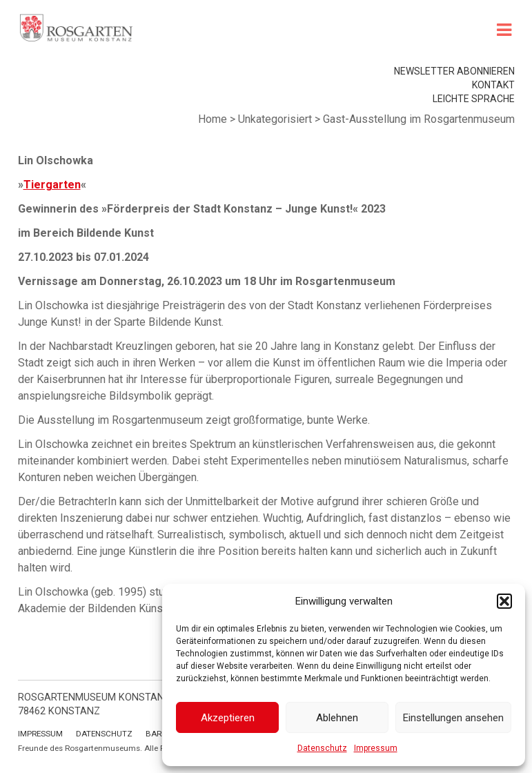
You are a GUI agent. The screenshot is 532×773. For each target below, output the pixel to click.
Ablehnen (337, 718)
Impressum (376, 748)
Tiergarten (52, 185)
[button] (504, 601)
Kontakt (493, 85)
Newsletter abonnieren (454, 71)
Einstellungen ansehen (453, 718)
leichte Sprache (474, 99)
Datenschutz (322, 748)
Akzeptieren (228, 718)
